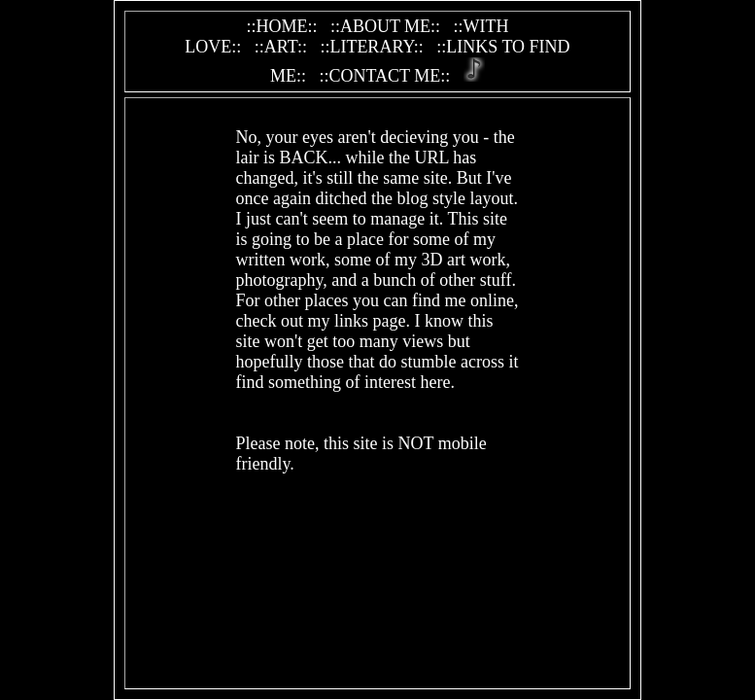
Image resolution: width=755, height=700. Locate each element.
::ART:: (281, 47)
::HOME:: (281, 26)
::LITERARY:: (371, 47)
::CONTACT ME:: (384, 76)
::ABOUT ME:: (385, 26)
